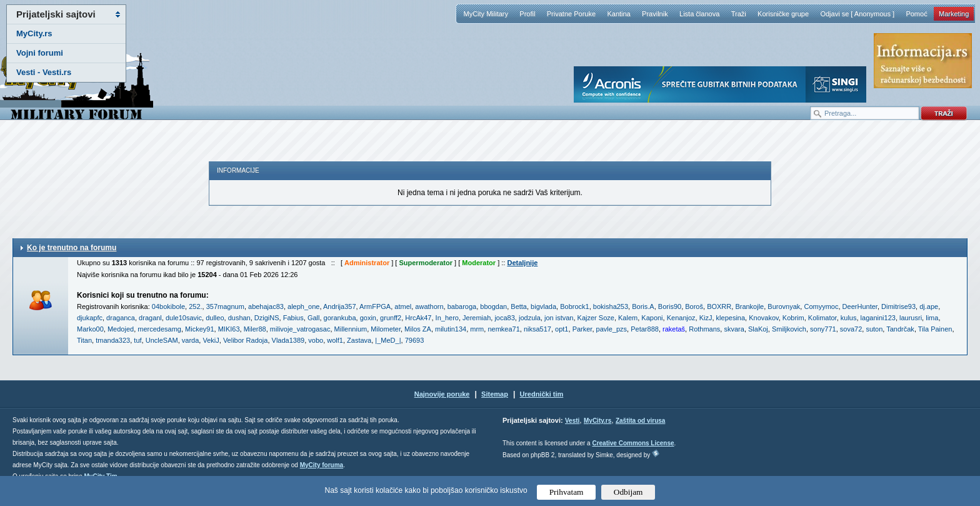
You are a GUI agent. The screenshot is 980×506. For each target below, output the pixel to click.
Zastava (359, 340)
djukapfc (90, 318)
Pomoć (916, 14)
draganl (150, 318)
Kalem (628, 318)
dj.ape (929, 306)
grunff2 (391, 318)
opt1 (562, 329)
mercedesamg (159, 329)
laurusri (911, 318)
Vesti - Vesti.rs (44, 72)
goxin (368, 318)
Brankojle (749, 306)
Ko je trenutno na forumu (72, 248)
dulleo (215, 318)
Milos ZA (418, 329)
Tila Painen (935, 329)
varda (191, 340)
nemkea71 (503, 329)
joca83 (504, 318)
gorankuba (340, 318)
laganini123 (878, 318)
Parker (582, 329)
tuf (137, 340)
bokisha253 (611, 306)
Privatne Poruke (571, 14)
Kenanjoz (681, 318)
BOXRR (719, 306)
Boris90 (670, 306)
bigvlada (543, 306)
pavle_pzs (612, 329)
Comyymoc (821, 306)
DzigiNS (267, 318)
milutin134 (451, 329)
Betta (519, 306)
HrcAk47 (418, 318)
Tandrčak (900, 329)
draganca (121, 318)
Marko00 (90, 329)
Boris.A (643, 306)
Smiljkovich (789, 329)
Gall (314, 318)
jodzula (530, 318)
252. (195, 306)
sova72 (851, 329)
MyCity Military (486, 14)
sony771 (823, 329)
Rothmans (704, 329)
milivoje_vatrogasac (300, 329)
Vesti (572, 421)
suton (874, 329)
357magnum (225, 306)
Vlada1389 (288, 340)
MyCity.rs (34, 33)
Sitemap (495, 394)
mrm (477, 329)
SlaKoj (758, 329)
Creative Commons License (633, 443)
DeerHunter (860, 306)
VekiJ (211, 340)
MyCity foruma (322, 465)
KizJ (706, 318)
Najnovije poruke (442, 394)
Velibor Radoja (246, 340)
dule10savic (184, 318)
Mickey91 (199, 329)
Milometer (386, 329)
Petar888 (645, 329)
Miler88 (255, 329)
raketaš (674, 329)
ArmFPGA (375, 306)
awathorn (429, 306)
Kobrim (793, 318)
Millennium (351, 329)
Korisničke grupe (783, 14)
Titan (84, 340)
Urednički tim (542, 394)
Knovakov (764, 318)
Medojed (121, 329)
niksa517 (537, 329)
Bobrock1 (574, 306)
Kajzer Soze (596, 318)
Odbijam (628, 492)
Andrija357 (340, 306)
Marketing (954, 14)
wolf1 (335, 340)
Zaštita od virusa (640, 421)
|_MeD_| (388, 340)
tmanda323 (113, 340)
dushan (239, 318)
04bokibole (168, 306)
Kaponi (652, 318)
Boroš (694, 306)
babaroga (462, 306)
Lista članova (699, 14)
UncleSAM (162, 340)
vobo (316, 340)
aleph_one (303, 306)
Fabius (293, 318)
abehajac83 (266, 306)
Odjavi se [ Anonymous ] (857, 14)
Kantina (618, 14)
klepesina (731, 318)
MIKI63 (229, 329)
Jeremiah (477, 318)
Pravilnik (655, 14)
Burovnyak (784, 306)
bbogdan (493, 306)
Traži (739, 14)
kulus (849, 318)
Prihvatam (567, 492)
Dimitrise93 (898, 306)
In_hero (447, 318)
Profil (527, 14)
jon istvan (559, 318)
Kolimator (822, 318)
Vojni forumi (40, 53)
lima (932, 318)
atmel (403, 306)
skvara (734, 329)
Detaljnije (522, 263)
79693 (415, 340)
